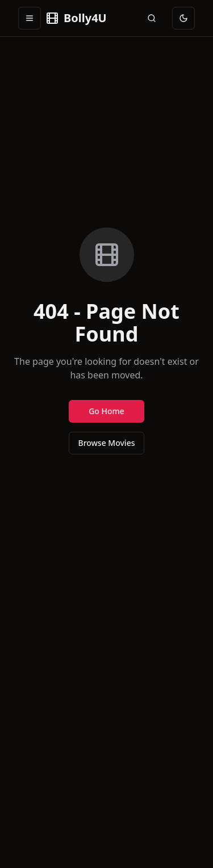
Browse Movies (107, 443)
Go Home (106, 411)
